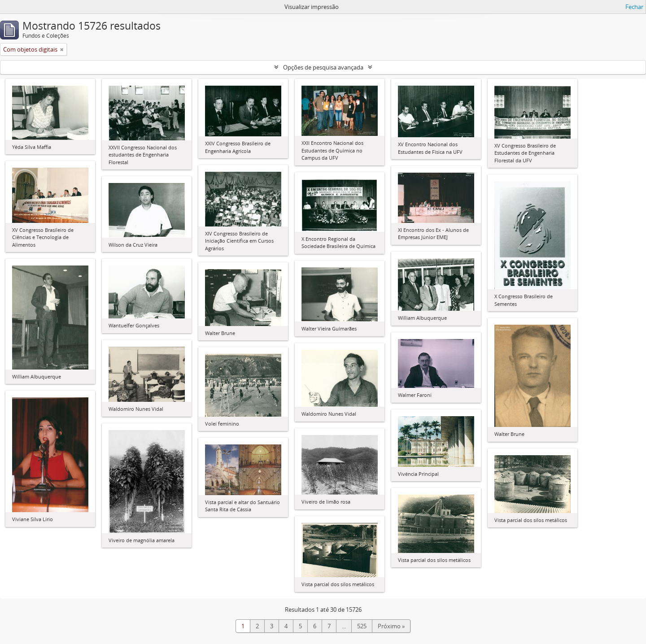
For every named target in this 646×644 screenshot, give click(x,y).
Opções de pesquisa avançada (323, 67)
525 (362, 626)
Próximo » (391, 626)
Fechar (634, 7)
